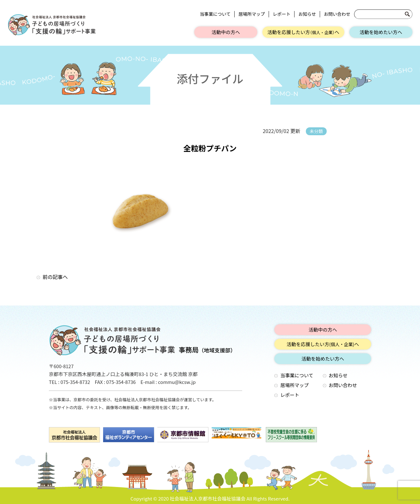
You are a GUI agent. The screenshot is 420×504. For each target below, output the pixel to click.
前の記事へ (55, 277)
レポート (282, 14)
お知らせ (307, 14)
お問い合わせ (337, 14)
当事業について (215, 14)
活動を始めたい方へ (381, 32)
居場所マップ (252, 14)
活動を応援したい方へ (303, 32)
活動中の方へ (226, 32)
